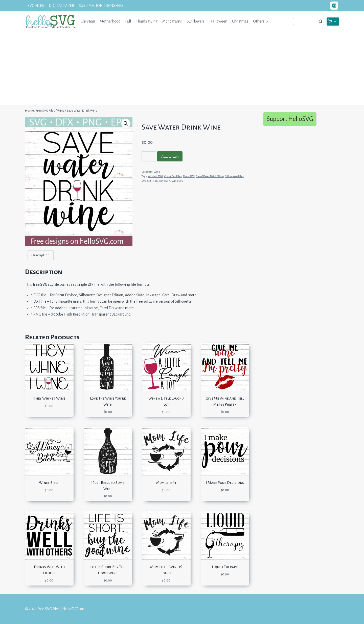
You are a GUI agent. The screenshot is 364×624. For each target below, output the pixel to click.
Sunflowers (196, 21)
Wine (157, 172)
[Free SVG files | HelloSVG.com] (50, 21)
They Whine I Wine (49, 398)
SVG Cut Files (149, 181)
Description (40, 255)
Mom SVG (189, 176)
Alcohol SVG (155, 176)
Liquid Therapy (225, 567)
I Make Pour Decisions (225, 483)
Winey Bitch (49, 483)
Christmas (240, 21)
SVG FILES (36, 6)
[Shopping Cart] (333, 22)
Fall (128, 21)
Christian (88, 21)
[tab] (41, 255)
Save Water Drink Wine (210, 176)
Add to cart (170, 156)
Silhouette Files (234, 176)
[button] (267, 21)
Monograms (172, 21)
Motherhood (110, 21)
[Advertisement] (182, 70)
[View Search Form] (309, 22)
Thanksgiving (147, 21)
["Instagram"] (334, 6)
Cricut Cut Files (173, 176)
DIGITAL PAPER (61, 6)
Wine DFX (164, 181)
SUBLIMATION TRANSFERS (101, 6)
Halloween (218, 21)
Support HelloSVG (290, 119)
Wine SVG (178, 181)
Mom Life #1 (166, 483)
